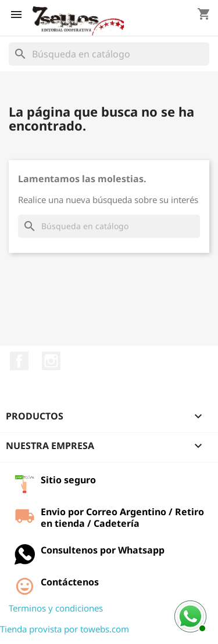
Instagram (51, 361)
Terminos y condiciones (56, 608)
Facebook (19, 361)
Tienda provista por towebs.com (65, 629)
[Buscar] (109, 54)
